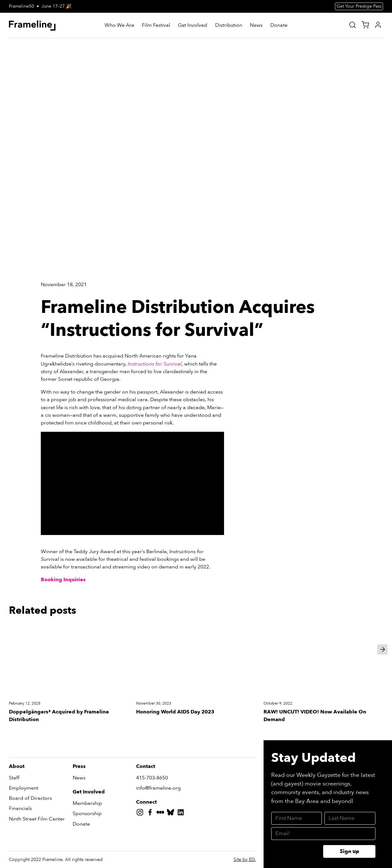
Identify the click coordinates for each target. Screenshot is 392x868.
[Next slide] (382, 649)
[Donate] (279, 25)
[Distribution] (229, 25)
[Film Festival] (156, 25)
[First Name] (297, 818)
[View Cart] (365, 25)
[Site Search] (352, 25)
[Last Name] (350, 818)
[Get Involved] (192, 25)
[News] (256, 25)
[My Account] (378, 25)
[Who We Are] (119, 25)
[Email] (323, 834)
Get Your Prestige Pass (359, 6)
